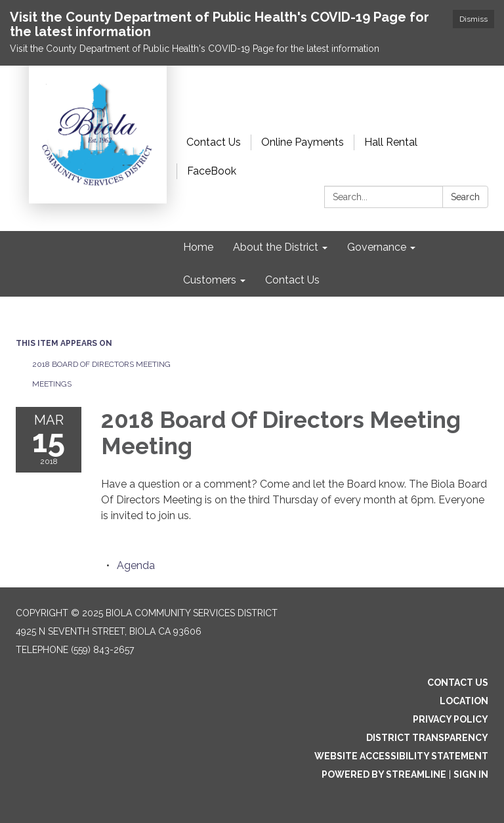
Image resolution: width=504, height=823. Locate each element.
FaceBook (212, 171)
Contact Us (214, 142)
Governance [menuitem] (377, 247)
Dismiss (473, 19)
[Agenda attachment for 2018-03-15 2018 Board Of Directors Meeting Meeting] (136, 565)
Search (465, 197)
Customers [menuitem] (210, 280)
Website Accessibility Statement (401, 756)
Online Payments (303, 142)
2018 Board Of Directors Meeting (101, 364)
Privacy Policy (451, 719)
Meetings (52, 384)
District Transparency (427, 738)
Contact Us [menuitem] (292, 280)
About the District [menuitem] (276, 247)
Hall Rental (391, 142)
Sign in (471, 774)
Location (464, 701)
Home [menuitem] (198, 247)
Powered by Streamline (384, 774)
